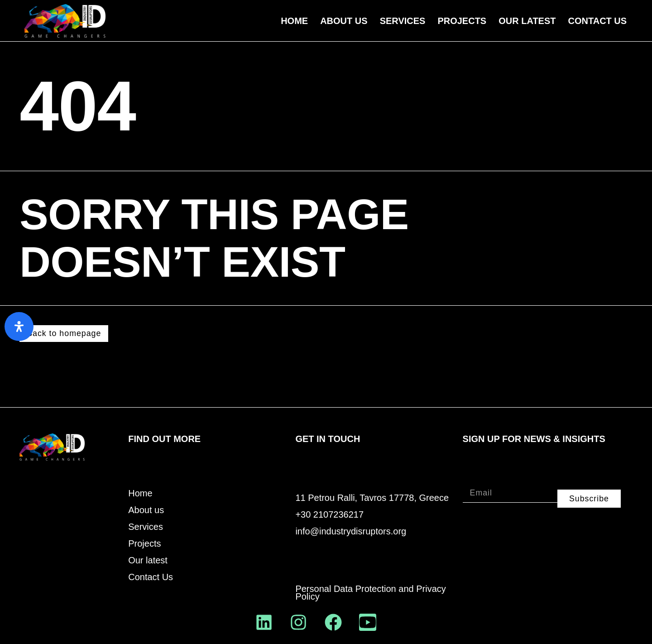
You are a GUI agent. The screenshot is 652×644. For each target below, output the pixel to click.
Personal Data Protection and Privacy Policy (370, 593)
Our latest (148, 561)
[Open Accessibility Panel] (19, 327)
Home (294, 21)
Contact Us (598, 21)
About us (344, 21)
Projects (462, 21)
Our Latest (527, 21)
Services (403, 21)
